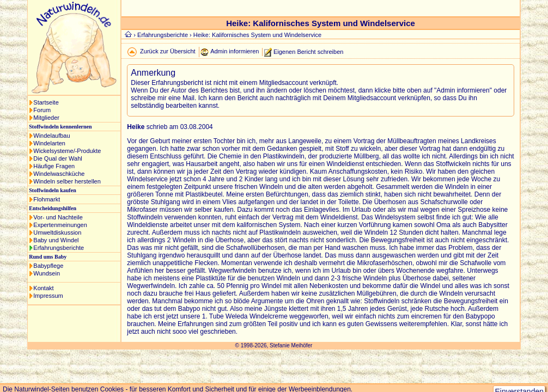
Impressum (48, 296)
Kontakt (43, 288)
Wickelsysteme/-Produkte (67, 151)
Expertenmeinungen (60, 225)
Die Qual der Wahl (57, 158)
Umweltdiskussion (57, 232)
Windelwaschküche (59, 174)
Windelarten (49, 143)
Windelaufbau (51, 136)
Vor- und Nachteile (58, 217)
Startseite (46, 102)
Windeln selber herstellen (67, 181)
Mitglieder (46, 118)
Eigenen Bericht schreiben (308, 51)
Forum (42, 110)
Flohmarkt (47, 199)
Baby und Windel (56, 240)
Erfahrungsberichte (59, 248)
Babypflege (48, 266)
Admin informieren (235, 51)
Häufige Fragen (54, 166)
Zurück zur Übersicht (168, 51)
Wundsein (47, 273)
